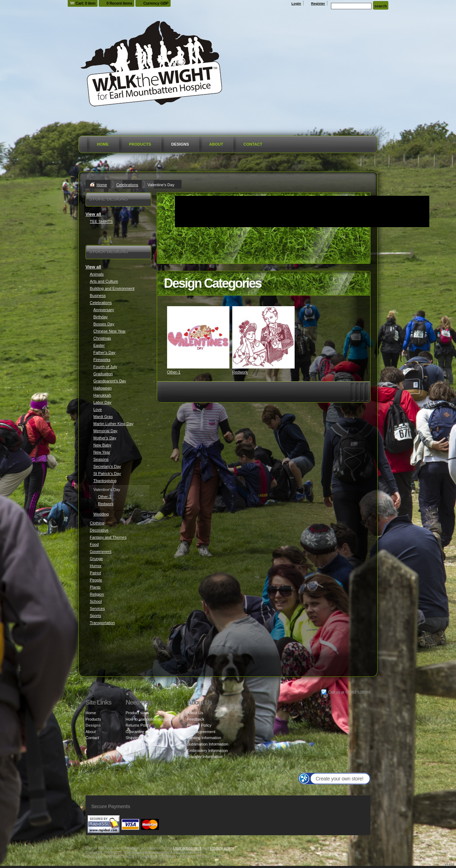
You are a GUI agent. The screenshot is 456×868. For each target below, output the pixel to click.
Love (98, 409)
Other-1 (174, 372)
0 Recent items (119, 3)
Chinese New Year (110, 331)
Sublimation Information (208, 744)
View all (93, 214)
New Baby (102, 445)
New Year (102, 452)
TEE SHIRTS (101, 221)
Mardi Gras (103, 417)
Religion (97, 594)
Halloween (102, 388)
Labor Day (102, 402)
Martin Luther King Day (113, 424)
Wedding (101, 514)
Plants (95, 587)
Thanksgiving (105, 481)
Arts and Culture (104, 281)
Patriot (95, 573)
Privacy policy (222, 848)
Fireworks (102, 360)
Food (94, 544)
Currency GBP (156, 3)
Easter (99, 345)
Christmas (102, 338)
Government (101, 551)
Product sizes (137, 713)
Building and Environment (112, 288)
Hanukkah (102, 395)
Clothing (97, 523)
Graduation (103, 374)
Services (97, 608)
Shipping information (143, 738)
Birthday (100, 317)
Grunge (96, 559)
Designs (180, 144)
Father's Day (104, 352)
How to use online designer (149, 719)
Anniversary (104, 310)
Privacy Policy (199, 725)
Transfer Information (205, 757)
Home (103, 144)
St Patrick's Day (107, 474)
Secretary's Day (107, 466)
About (216, 144)
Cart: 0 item (85, 3)
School (96, 601)
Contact (253, 144)
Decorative (99, 530)
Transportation (102, 623)
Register (318, 3)
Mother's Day (105, 438)
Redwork (240, 372)
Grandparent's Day (110, 381)
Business (98, 296)
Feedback (196, 719)
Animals (97, 274)
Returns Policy (138, 725)
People (96, 580)
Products (140, 144)
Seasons (101, 459)
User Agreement (201, 732)
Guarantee (135, 732)
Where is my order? (142, 744)
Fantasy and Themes (108, 537)
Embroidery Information (207, 751)
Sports (95, 616)
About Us (195, 713)
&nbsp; (198, 337)
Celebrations (127, 185)
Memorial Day (105, 431)
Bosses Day (104, 324)
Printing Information (204, 738)
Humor (96, 566)
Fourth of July (105, 367)
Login (296, 3)
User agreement (187, 848)
